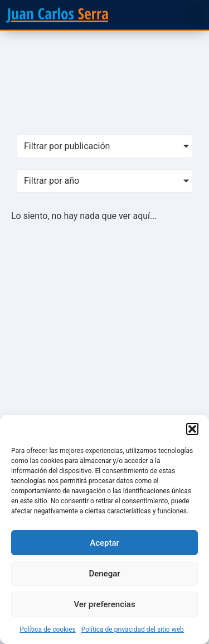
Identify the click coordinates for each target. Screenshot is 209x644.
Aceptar (104, 543)
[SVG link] (57, 15)
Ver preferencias (104, 604)
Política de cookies (48, 629)
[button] (192, 429)
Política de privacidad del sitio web (133, 629)
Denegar (104, 574)
